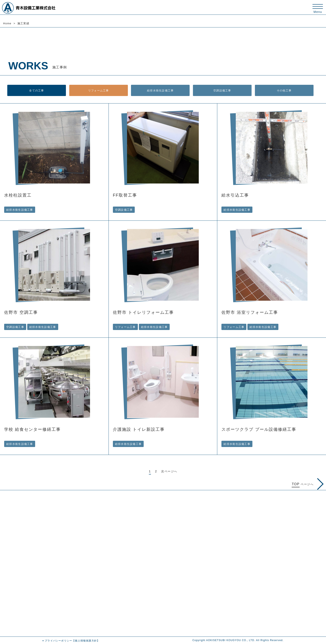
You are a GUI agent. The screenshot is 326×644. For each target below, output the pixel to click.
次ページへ (169, 471)
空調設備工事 (222, 90)
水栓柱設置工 (18, 195)
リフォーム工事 (99, 90)
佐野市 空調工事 (21, 312)
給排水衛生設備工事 (160, 90)
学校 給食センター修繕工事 (32, 429)
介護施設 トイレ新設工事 (139, 429)
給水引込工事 (235, 195)
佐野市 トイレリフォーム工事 (143, 312)
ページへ (307, 484)
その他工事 (284, 90)
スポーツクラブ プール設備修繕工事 (259, 429)
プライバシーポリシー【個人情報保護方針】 (72, 640)
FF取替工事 (125, 195)
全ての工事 (36, 90)
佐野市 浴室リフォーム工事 (250, 312)
